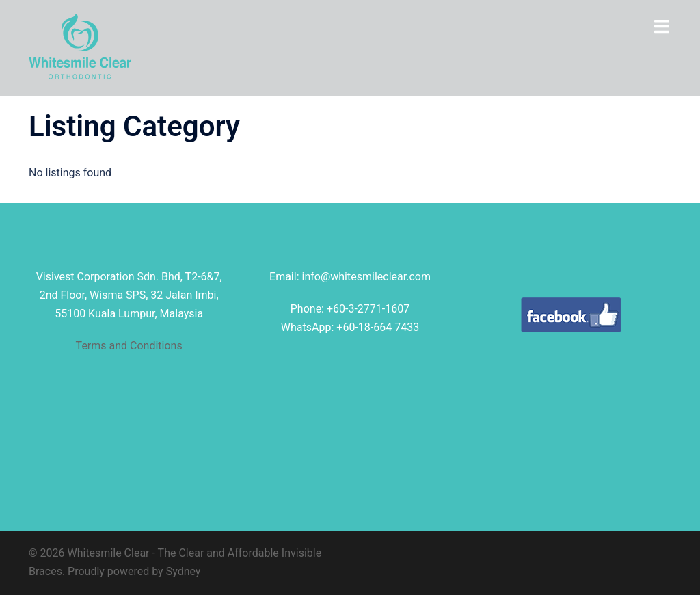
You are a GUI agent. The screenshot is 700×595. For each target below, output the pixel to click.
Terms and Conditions (129, 346)
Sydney (184, 571)
